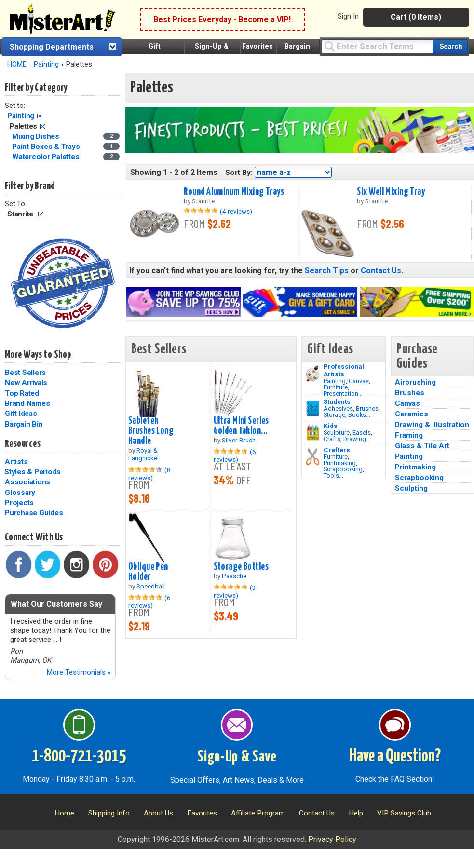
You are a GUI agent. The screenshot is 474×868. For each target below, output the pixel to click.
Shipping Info (109, 813)
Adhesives (338, 408)
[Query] (377, 46)
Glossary (20, 493)
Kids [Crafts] (331, 426)
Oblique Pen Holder (148, 572)
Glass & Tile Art (422, 446)
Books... (359, 415)
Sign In (348, 16)
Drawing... (357, 439)
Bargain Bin (24, 424)
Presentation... (343, 394)
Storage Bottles (241, 567)
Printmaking (340, 463)
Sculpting (411, 488)
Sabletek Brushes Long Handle (151, 431)
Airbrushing (415, 382)
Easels (362, 433)
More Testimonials (78, 672)
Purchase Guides (34, 513)
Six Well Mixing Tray (391, 192)
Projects (19, 503)
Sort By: (239, 173)
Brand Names (27, 403)
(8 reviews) (149, 474)
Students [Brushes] (337, 401)
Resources (23, 444)
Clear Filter (40, 116)
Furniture (336, 387)
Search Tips (327, 271)
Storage (334, 415)
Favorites (257, 47)
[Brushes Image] (313, 409)
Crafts (332, 439)
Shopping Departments (52, 47)
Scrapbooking (343, 469)
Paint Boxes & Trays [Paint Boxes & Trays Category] (47, 147)
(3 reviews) (235, 591)
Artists (16, 462)
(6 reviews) (235, 455)
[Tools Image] (313, 457)
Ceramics (412, 414)
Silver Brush (239, 440)
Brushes (367, 408)
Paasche (234, 576)
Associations (27, 482)
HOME (17, 64)
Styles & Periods (33, 472)
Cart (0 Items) (416, 17)
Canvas (359, 381)
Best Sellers (25, 373)
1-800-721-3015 (79, 757)
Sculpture (337, 433)
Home (64, 813)
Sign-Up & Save (237, 757)
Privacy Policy (332, 839)
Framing (409, 435)
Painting (46, 64)
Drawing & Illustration (432, 425)
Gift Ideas (21, 414)
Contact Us (381, 271)
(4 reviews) (236, 211)
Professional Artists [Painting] (344, 370)
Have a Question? (395, 757)
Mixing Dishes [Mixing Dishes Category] (37, 136)
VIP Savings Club (404, 813)
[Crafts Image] (313, 433)
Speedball (151, 586)
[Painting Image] (313, 374)
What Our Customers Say (56, 604)
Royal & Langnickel (143, 454)
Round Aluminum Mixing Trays (234, 192)
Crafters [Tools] (337, 450)
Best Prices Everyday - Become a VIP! (222, 20)
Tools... (333, 475)
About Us (158, 813)
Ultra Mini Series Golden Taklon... (241, 426)
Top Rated (22, 393)
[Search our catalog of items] (450, 47)
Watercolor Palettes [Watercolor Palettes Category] (47, 157)
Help (356, 813)
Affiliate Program (258, 813)
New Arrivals (26, 383)
